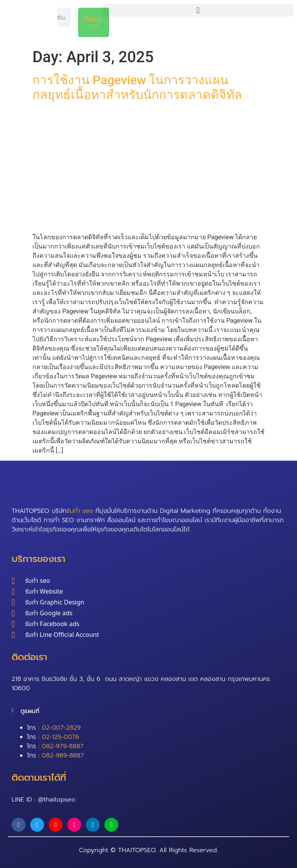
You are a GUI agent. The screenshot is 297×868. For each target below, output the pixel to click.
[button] (198, 10)
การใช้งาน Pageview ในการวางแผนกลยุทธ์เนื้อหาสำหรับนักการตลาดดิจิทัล (139, 87)
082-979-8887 (62, 746)
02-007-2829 (61, 728)
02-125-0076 (60, 737)
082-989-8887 (63, 756)
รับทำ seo (80, 511)
